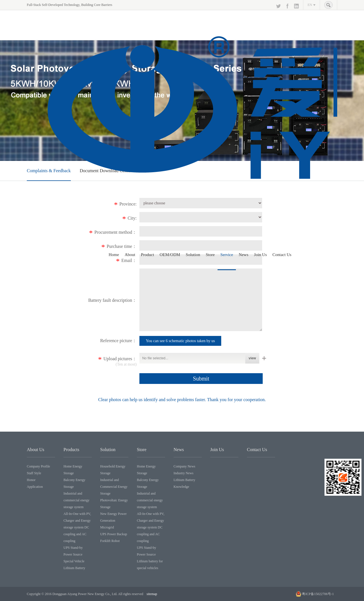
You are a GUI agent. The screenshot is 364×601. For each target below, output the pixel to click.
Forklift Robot (110, 541)
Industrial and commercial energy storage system (76, 500)
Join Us (260, 255)
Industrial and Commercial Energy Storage (114, 487)
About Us (36, 450)
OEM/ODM (170, 255)
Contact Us (282, 255)
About (130, 255)
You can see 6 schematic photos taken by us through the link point (180, 342)
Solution (193, 255)
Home (114, 255)
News (244, 255)
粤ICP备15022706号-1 (318, 594)
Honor (31, 480)
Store (210, 255)
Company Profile (38, 466)
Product (147, 255)
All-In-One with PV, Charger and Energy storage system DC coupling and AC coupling (77, 527)
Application (35, 487)
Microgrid (107, 527)
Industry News (183, 473)
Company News (184, 466)
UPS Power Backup (114, 534)
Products (71, 450)
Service (227, 255)
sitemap (152, 594)
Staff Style (34, 473)
